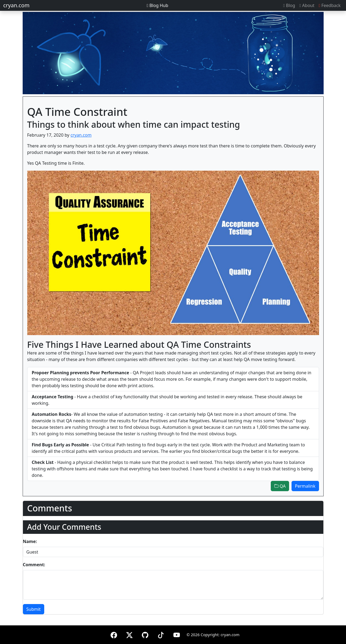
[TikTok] (161, 634)
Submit (34, 609)
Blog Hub (157, 5)
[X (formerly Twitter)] (129, 634)
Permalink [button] (305, 486)
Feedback (330, 5)
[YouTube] (177, 634)
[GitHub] (145, 634)
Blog (289, 5)
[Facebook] (114, 634)
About (307, 5)
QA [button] (280, 486)
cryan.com (16, 5)
